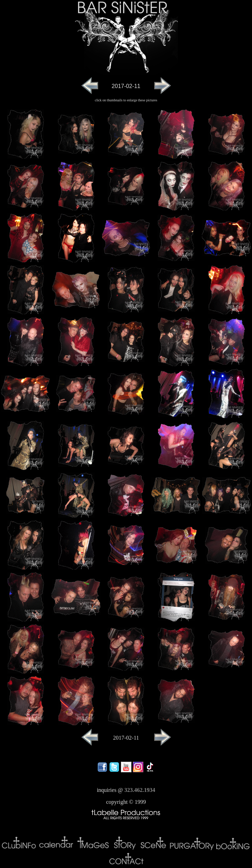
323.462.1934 (140, 790)
